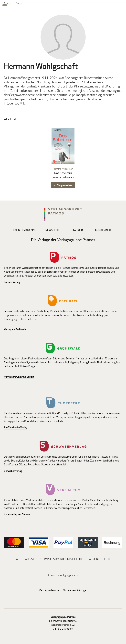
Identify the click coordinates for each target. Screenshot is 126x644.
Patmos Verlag (12, 282)
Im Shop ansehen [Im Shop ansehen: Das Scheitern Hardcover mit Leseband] (63, 185)
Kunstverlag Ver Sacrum (17, 514)
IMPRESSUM (52, 559)
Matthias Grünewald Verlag (19, 377)
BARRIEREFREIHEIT (99, 559)
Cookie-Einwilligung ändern (63, 575)
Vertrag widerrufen (50, 590)
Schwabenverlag (13, 471)
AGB (19, 559)
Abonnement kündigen (75, 590)
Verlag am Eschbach (15, 329)
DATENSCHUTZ (32, 559)
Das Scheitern (63, 173)
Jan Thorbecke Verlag (16, 428)
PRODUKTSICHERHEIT (72, 559)
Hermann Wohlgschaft (63, 169)
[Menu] (5, 5)
